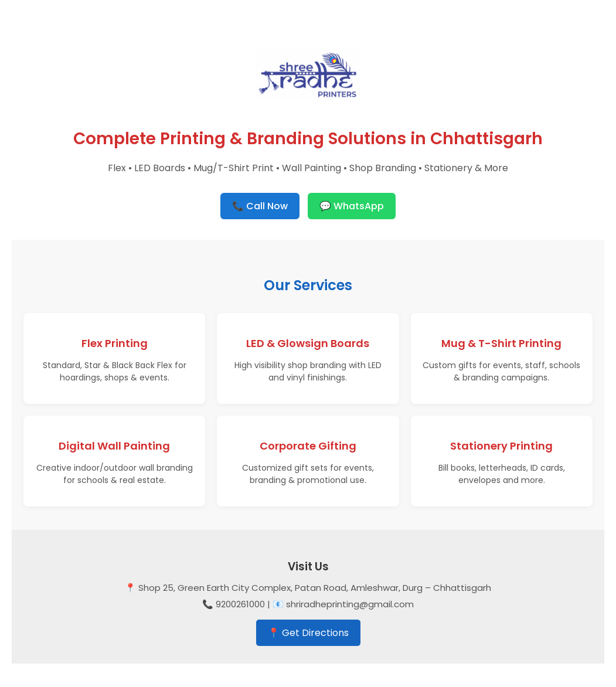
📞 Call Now (260, 206)
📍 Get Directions (308, 633)
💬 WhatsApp (352, 206)
